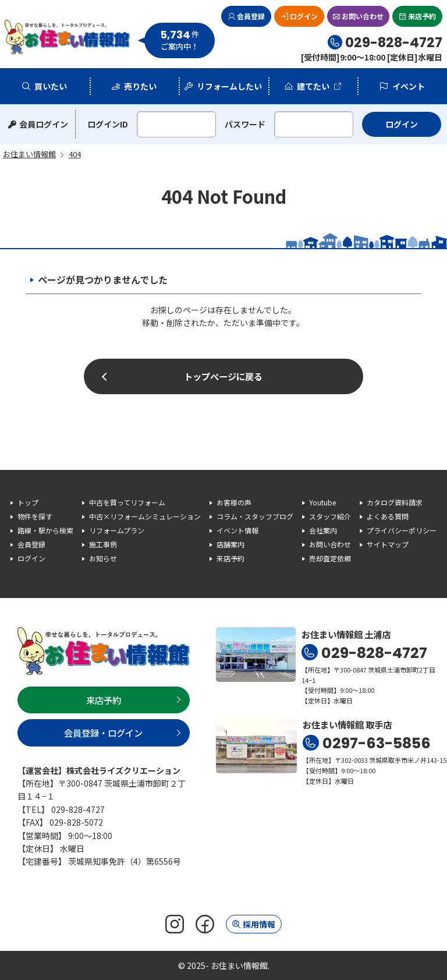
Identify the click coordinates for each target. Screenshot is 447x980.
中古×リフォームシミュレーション (145, 516)
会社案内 (323, 530)
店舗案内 (230, 544)
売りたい (140, 86)
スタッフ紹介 (330, 516)
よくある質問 (388, 516)
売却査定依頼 (330, 558)
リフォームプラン (117, 530)
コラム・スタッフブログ (255, 516)
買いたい (51, 86)
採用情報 (259, 924)
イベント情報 (237, 530)
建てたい (313, 86)
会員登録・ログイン (103, 733)
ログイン (304, 16)
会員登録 (251, 16)
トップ (28, 502)
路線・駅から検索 (45, 530)
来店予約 (422, 16)
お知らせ (103, 558)
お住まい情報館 (68, 37)
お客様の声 (234, 502)
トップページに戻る (223, 376)
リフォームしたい (229, 86)
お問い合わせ (363, 16)
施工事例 (103, 544)
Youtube (322, 502)
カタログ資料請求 (395, 502)
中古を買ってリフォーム (127, 502)
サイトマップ (388, 544)
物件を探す (35, 516)
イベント (409, 86)
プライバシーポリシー (402, 530)
